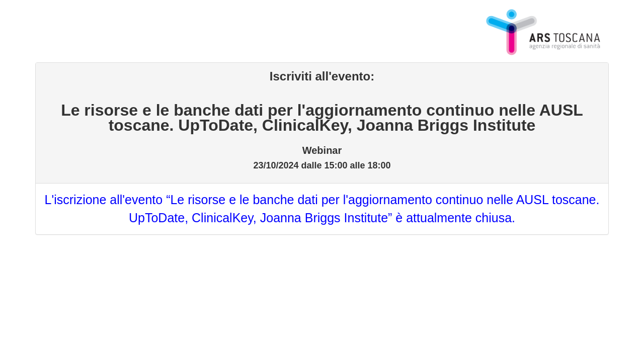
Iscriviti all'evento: (322, 76)
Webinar (322, 150)
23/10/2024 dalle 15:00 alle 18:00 (322, 164)
